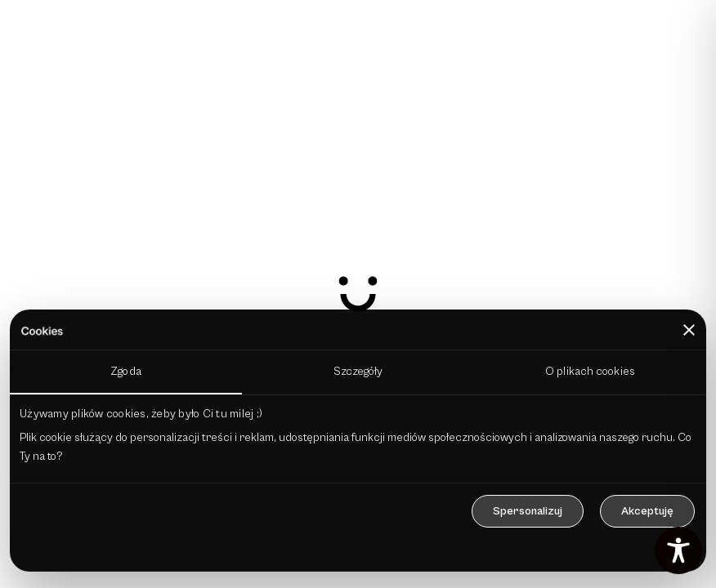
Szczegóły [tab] (358, 372)
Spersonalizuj (528, 511)
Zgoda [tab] (126, 372)
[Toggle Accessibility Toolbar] (678, 550)
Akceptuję (647, 511)
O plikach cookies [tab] (590, 372)
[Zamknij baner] (689, 330)
